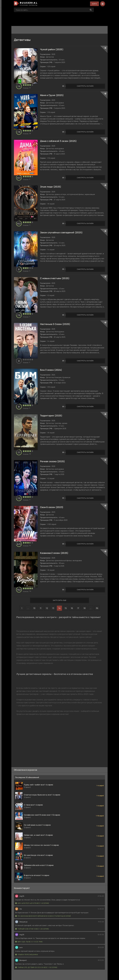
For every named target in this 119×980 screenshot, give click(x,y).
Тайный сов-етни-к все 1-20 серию (32, 942)
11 (41, 634)
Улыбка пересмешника (27, 967)
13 (53, 634)
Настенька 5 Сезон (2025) (57, 337)
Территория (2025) (53, 433)
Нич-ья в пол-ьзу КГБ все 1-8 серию (32, 916)
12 (47, 634)
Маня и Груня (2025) (53, 97)
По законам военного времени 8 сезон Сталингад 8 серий (43, 929)
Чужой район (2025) (53, 49)
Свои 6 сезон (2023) (53, 529)
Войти (94, 4)
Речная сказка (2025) (54, 481)
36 (97, 634)
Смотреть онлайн (26, 88)
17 (78, 634)
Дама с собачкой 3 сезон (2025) (60, 145)
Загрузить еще (60, 626)
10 (34, 634)
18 (84, 634)
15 (66, 634)
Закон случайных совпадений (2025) (63, 241)
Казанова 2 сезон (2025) (56, 577)
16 (72, 634)
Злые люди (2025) (52, 193)
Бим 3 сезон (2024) (52, 385)
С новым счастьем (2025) (56, 289)
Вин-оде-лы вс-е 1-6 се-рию (29, 955)
